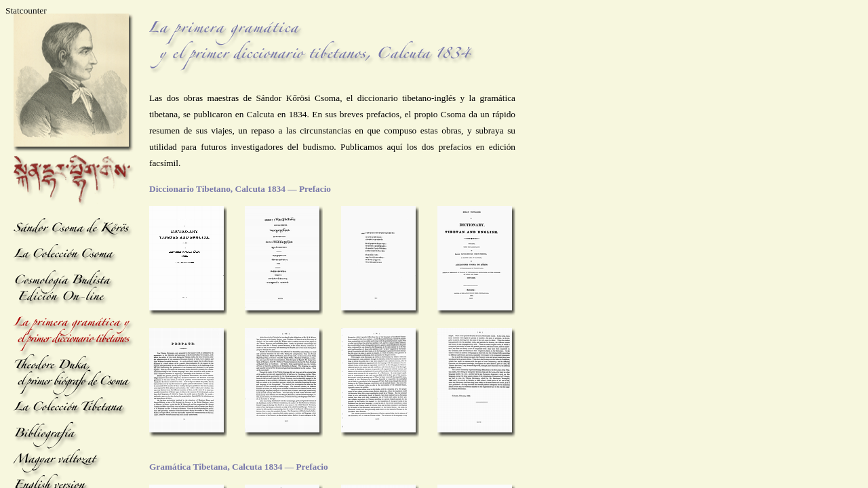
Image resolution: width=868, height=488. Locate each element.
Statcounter (26, 11)
